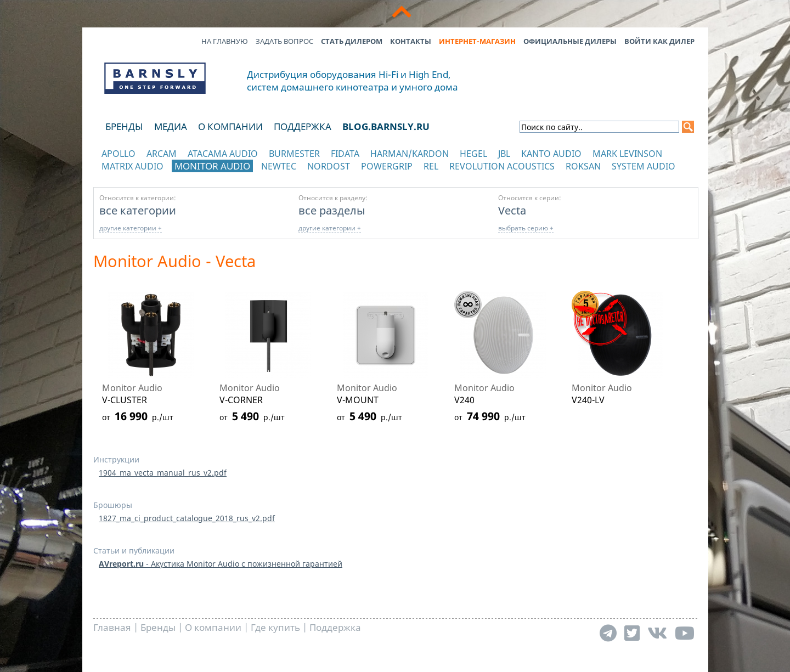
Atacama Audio (223, 154)
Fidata (345, 154)
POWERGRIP (387, 166)
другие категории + (131, 228)
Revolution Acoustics (502, 166)
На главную (225, 41)
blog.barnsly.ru (386, 126)
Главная (112, 627)
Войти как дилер (659, 41)
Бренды (124, 126)
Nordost (329, 166)
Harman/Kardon (410, 154)
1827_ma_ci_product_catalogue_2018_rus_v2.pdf (187, 518)
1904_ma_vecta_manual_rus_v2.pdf (163, 473)
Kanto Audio (551, 154)
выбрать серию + (526, 228)
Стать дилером (352, 41)
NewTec (279, 166)
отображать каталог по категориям (156, 177)
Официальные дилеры (570, 41)
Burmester (294, 154)
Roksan (583, 166)
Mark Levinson (627, 154)
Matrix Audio (132, 166)
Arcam (162, 154)
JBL (504, 154)
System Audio (644, 166)
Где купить (275, 627)
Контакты (411, 41)
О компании (230, 126)
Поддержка (303, 126)
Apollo (119, 154)
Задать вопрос (284, 41)
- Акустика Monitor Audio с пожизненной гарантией (221, 564)
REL (431, 166)
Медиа (171, 126)
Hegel (473, 154)
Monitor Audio (212, 166)
